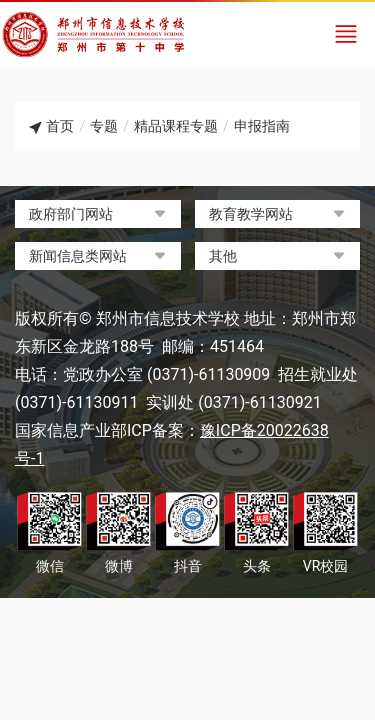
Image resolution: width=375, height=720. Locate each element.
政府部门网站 (71, 214)
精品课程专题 (176, 126)
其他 (223, 256)
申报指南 (262, 126)
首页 (60, 126)
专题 (104, 126)
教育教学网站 (251, 214)
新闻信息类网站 (78, 256)
